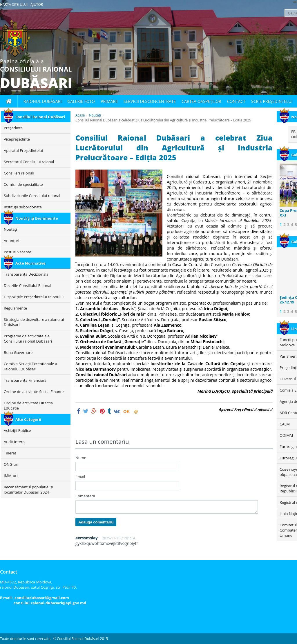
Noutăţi (95, 115)
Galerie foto (81, 101)
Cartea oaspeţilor (201, 101)
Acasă (80, 115)
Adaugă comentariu (96, 522)
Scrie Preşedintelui (272, 101)
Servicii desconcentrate (150, 101)
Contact (236, 101)
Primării (109, 101)
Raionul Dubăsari (42, 101)
